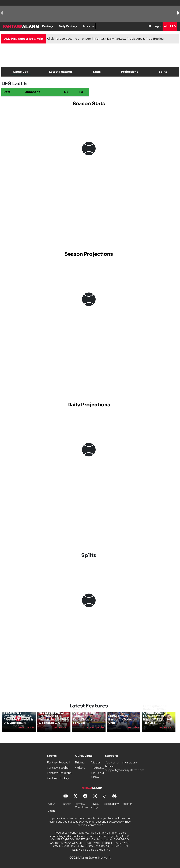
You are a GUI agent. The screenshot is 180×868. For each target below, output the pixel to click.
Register (127, 804)
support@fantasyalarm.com (125, 770)
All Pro (170, 26)
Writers (80, 768)
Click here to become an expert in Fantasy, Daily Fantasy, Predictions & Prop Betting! (106, 39)
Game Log (21, 72)
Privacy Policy (95, 806)
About (52, 804)
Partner (66, 804)
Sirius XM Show (98, 775)
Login (157, 26)
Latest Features (61, 72)
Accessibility (111, 804)
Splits (163, 72)
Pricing (80, 763)
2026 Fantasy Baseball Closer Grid (120, 719)
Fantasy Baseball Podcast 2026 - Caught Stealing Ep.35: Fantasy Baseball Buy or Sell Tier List (158, 714)
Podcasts (98, 768)
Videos (96, 763)
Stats (97, 72)
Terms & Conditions (81, 806)
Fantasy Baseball (59, 768)
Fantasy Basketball (60, 773)
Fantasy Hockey (58, 778)
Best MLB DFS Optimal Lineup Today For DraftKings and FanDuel (85, 716)
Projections (130, 72)
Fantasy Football (59, 763)
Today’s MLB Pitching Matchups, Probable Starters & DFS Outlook (18, 718)
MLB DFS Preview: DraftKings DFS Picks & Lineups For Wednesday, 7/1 (52, 718)
